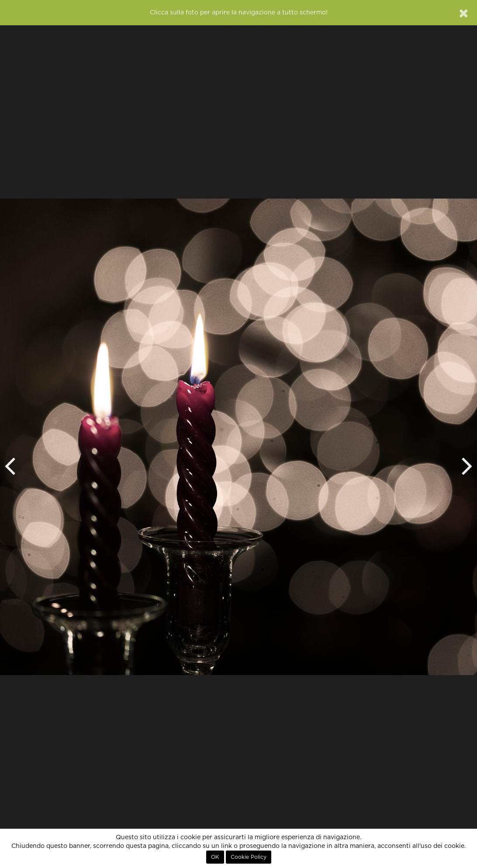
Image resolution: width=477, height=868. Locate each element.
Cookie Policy (249, 857)
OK (215, 857)
